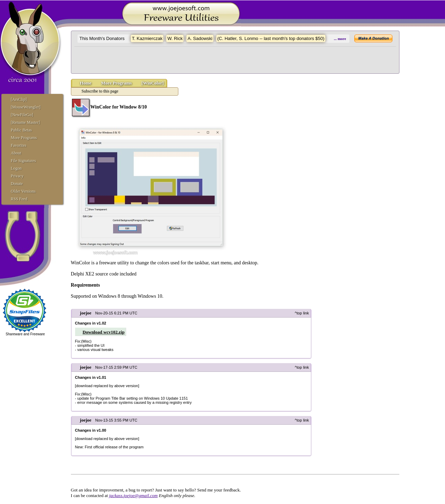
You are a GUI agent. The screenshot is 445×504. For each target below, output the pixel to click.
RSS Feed (19, 199)
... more (340, 39)
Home (86, 83)
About (16, 153)
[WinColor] (153, 83)
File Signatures (23, 161)
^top (298, 313)
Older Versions (23, 191)
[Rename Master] (25, 122)
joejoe (86, 313)
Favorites (19, 145)
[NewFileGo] (22, 115)
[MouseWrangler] (26, 107)
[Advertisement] (159, 61)
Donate (17, 184)
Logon (16, 168)
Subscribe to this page (100, 91)
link (306, 313)
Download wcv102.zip (104, 332)
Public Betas (21, 130)
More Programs (24, 138)
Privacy (17, 176)
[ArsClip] (19, 99)
